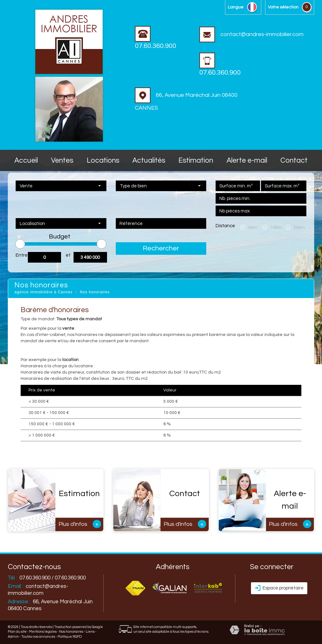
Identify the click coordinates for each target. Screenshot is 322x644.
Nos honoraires (71, 632)
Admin (13, 637)
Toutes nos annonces (38, 637)
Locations (103, 160)
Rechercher (161, 248)
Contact (294, 160)
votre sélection (283, 7)
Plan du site (17, 632)
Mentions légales (43, 632)
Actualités (149, 160)
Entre (22, 255)
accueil (26, 160)
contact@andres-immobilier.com (251, 34)
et (68, 255)
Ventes (62, 160)
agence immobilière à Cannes (43, 292)
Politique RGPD (70, 637)
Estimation (196, 160)
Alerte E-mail (247, 160)
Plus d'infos (80, 524)
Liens (90, 632)
